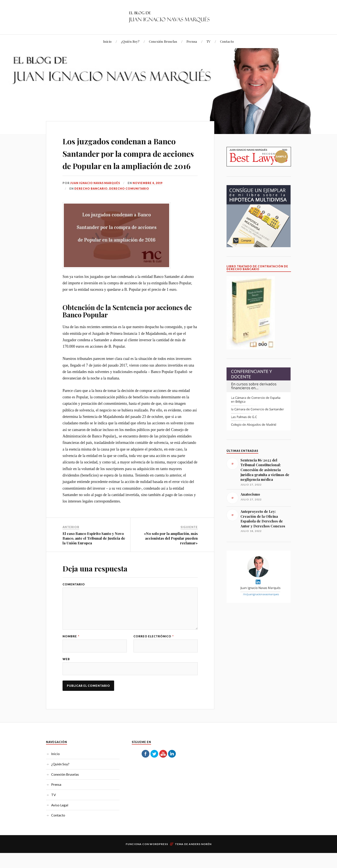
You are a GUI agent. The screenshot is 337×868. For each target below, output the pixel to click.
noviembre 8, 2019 (149, 208)
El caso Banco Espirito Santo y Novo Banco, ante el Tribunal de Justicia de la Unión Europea (94, 563)
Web (66, 685)
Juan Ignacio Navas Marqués (96, 208)
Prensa (192, 41)
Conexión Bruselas (163, 41)
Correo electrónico (154, 662)
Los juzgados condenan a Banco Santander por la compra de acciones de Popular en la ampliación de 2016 (123, 165)
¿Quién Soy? (130, 41)
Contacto (227, 41)
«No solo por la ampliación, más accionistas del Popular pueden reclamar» (171, 563)
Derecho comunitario (129, 213)
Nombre (71, 662)
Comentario (74, 609)
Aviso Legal (60, 831)
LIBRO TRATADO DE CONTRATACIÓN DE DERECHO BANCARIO (257, 268)
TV (209, 41)
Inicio (107, 41)
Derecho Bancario (91, 213)
